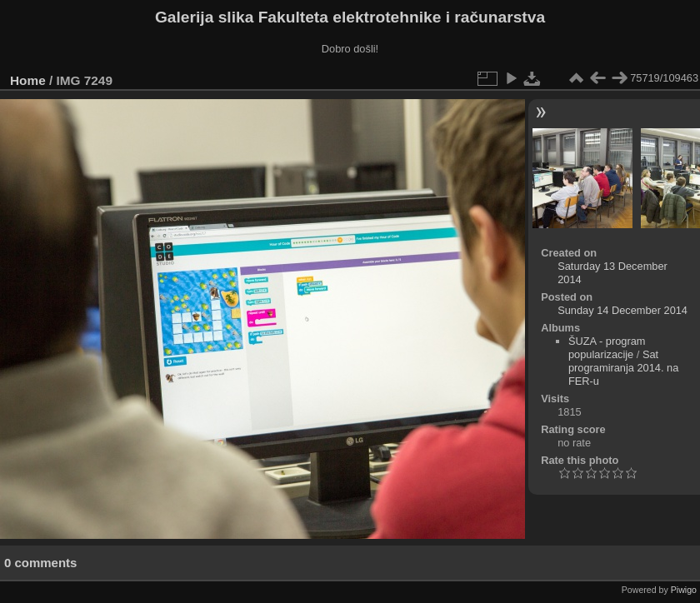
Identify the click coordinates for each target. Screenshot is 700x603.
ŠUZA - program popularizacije (607, 348)
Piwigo (684, 590)
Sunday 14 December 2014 (622, 310)
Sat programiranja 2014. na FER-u (623, 368)
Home (28, 80)
